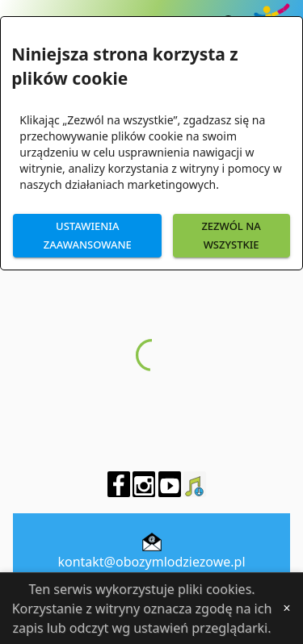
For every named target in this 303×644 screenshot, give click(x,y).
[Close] (287, 608)
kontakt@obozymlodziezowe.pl (151, 562)
